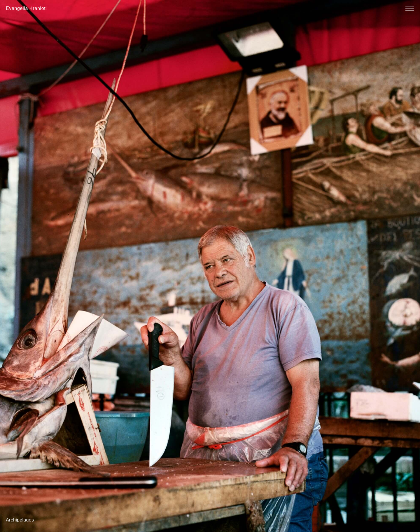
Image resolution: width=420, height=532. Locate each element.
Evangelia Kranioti (26, 8)
